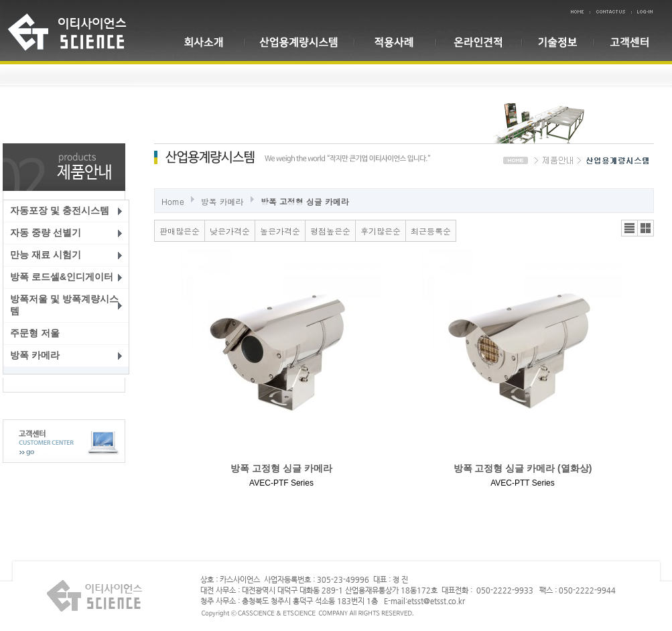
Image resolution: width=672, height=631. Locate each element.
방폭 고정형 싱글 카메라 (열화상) (523, 468)
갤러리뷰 (646, 228)
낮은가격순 (230, 231)
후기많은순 (381, 231)
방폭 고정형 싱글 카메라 (305, 201)
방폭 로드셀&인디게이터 (62, 277)
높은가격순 (280, 231)
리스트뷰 (629, 228)
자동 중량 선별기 (46, 232)
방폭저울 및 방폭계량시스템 (64, 305)
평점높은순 (330, 231)
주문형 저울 (35, 333)
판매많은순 (180, 231)
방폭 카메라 (35, 355)
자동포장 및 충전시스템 (60, 210)
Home (173, 201)
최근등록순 (431, 231)
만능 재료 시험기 (46, 255)
